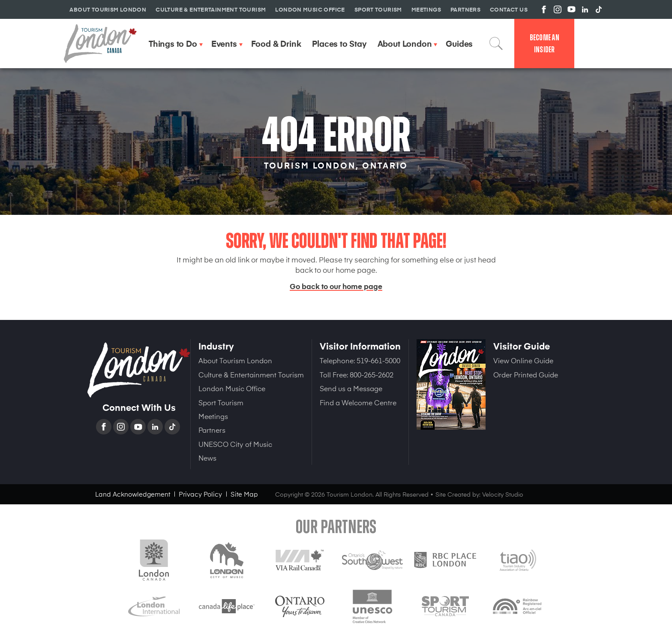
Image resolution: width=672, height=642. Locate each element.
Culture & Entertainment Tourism (251, 374)
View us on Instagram (558, 9)
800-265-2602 (372, 374)
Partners (212, 430)
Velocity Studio (503, 494)
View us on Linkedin (585, 9)
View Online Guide (523, 360)
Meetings (213, 416)
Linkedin (156, 427)
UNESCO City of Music (235, 444)
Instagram (122, 427)
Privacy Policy (200, 494)
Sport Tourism (221, 402)
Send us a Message (351, 388)
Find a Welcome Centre (358, 402)
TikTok (173, 427)
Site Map (244, 494)
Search (496, 43)
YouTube (139, 427)
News (207, 458)
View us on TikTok (599, 9)
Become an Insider (544, 44)
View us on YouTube (571, 9)
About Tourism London (235, 360)
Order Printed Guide (526, 374)
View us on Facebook (544, 9)
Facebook (105, 427)
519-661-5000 (378, 360)
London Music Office (232, 388)
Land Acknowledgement (133, 494)
